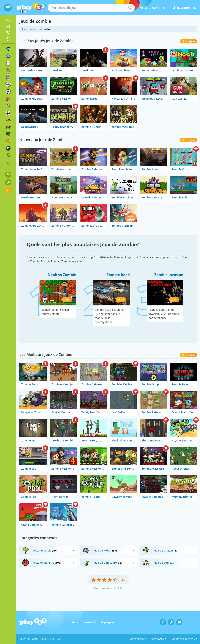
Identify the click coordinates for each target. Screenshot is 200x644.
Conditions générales (184, 639)
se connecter (153, 8)
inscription (185, 8)
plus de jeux (188, 41)
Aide (75, 622)
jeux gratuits (29, 29)
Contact (90, 622)
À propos (108, 622)
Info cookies (159, 639)
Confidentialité (138, 639)
